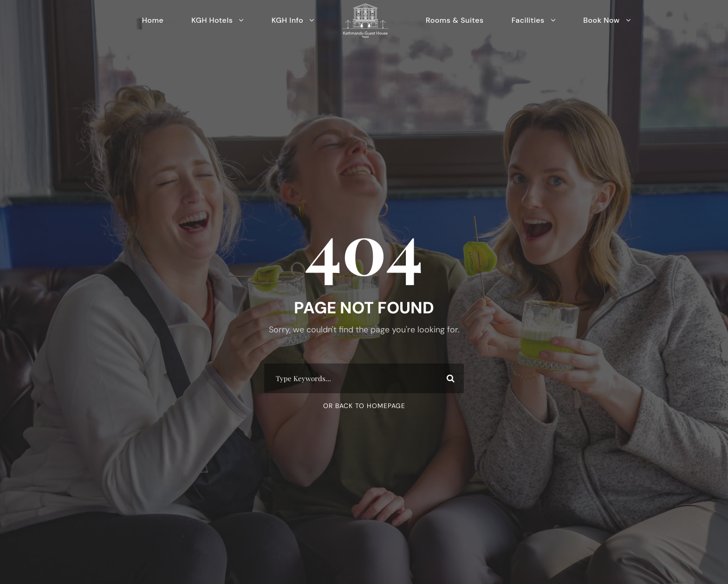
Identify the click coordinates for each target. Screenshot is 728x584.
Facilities (528, 20)
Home (153, 20)
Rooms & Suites (455, 20)
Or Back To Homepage (364, 406)
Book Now (601, 20)
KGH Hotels (212, 20)
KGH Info (288, 20)
